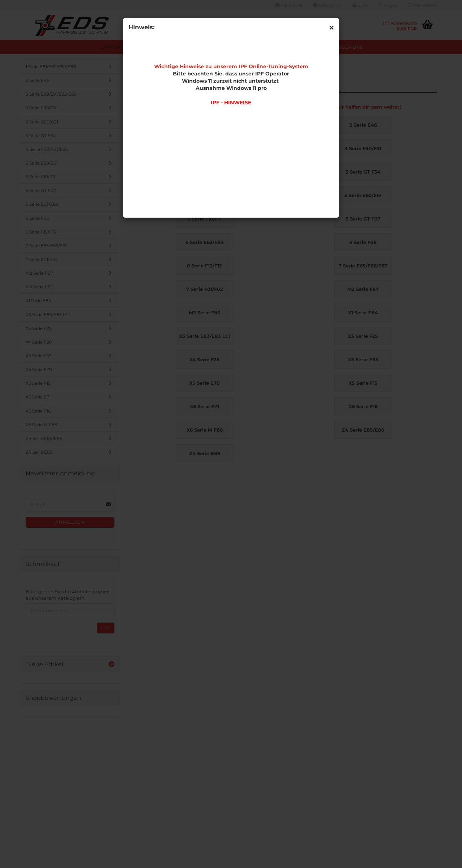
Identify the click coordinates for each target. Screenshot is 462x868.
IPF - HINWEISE (231, 102)
